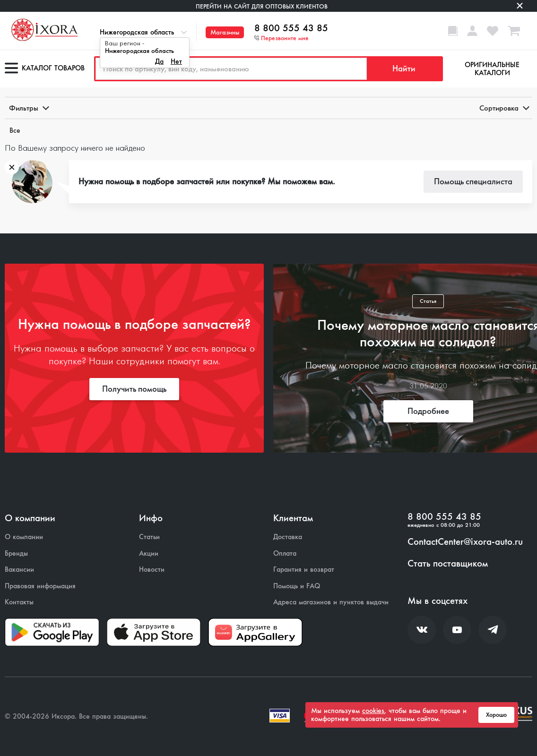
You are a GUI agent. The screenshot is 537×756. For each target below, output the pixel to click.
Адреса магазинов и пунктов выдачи (331, 602)
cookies (373, 711)
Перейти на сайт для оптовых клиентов (262, 6)
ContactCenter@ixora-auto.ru (465, 542)
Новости (152, 570)
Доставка (288, 537)
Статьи (149, 537)
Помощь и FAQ (297, 586)
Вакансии (19, 570)
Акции (149, 554)
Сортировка (504, 108)
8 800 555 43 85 (291, 28)
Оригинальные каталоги (492, 69)
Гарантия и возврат (304, 570)
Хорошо (496, 715)
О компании (24, 537)
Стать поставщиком (448, 564)
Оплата (285, 554)
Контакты (19, 602)
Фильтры (28, 108)
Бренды (16, 554)
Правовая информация (40, 586)
